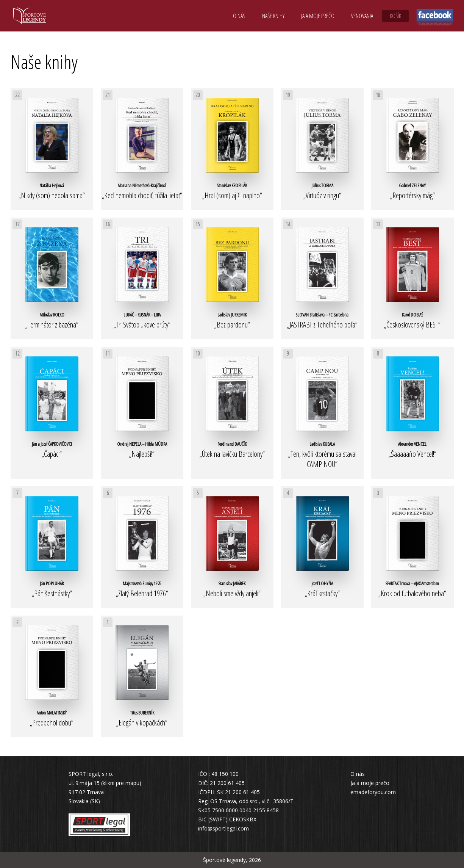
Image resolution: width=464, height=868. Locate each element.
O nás (239, 16)
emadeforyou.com (373, 792)
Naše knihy (273, 16)
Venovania (362, 16)
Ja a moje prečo (318, 16)
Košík (395, 16)
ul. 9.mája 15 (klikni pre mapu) (105, 783)
